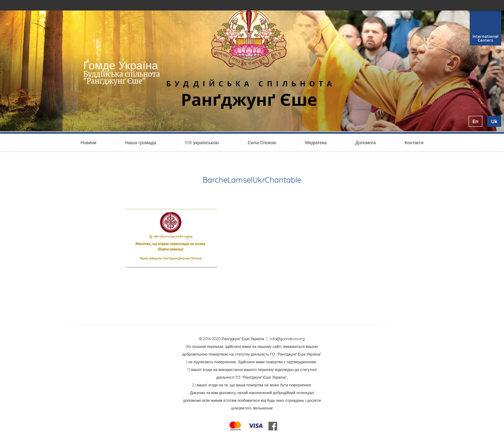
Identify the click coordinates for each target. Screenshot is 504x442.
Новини (88, 142)
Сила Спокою (262, 142)
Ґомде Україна (121, 65)
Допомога (365, 142)
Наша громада (140, 142)
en (475, 121)
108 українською (202, 142)
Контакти (414, 142)
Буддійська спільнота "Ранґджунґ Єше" (122, 78)
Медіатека (316, 142)
